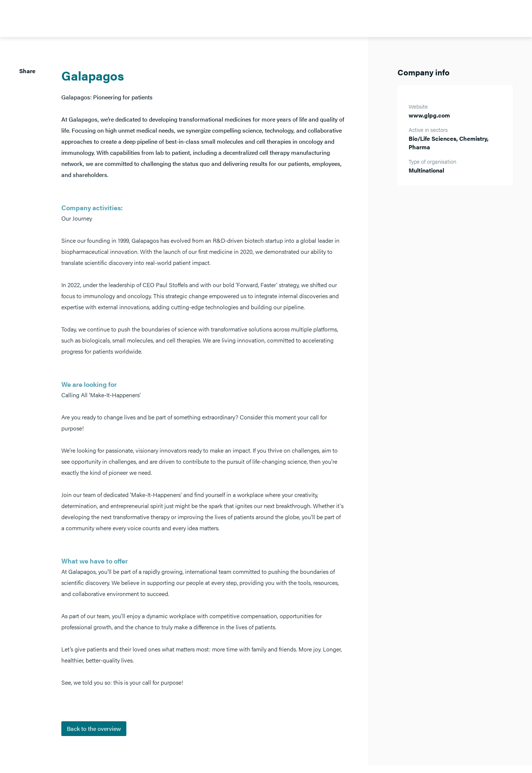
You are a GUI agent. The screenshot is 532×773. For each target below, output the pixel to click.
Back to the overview (94, 728)
